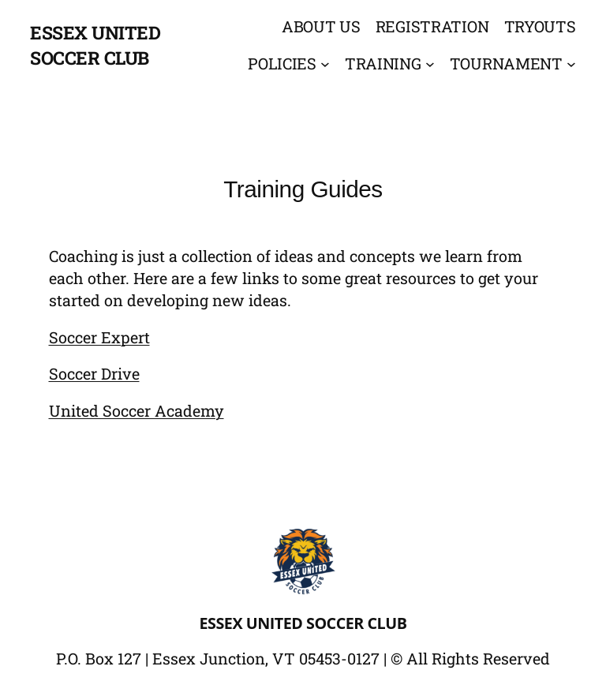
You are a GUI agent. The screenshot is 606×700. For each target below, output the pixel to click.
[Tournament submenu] (571, 64)
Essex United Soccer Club (303, 623)
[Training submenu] (430, 64)
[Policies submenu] (325, 64)
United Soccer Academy (137, 410)
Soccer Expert (99, 337)
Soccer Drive (94, 373)
